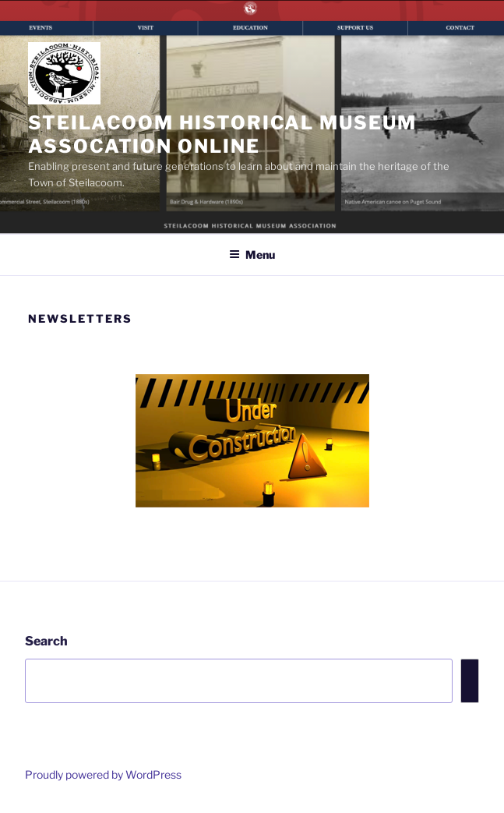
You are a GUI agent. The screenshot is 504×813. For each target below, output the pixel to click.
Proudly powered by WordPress (103, 774)
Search (46, 641)
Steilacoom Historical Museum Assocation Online (222, 134)
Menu (252, 255)
